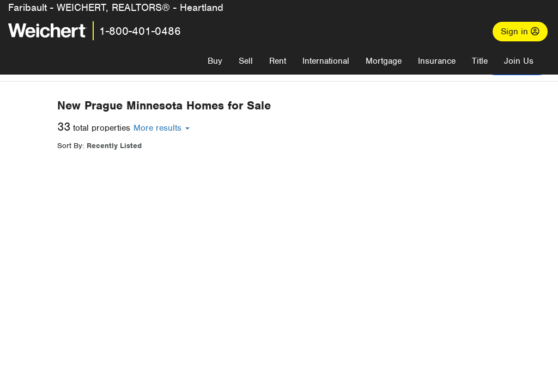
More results (336, 128)
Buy (215, 61)
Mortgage (384, 61)
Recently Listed (289, 146)
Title (480, 61)
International (326, 61)
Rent (278, 61)
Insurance (437, 61)
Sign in (520, 32)
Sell (246, 61)
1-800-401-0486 (140, 31)
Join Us (519, 61)
